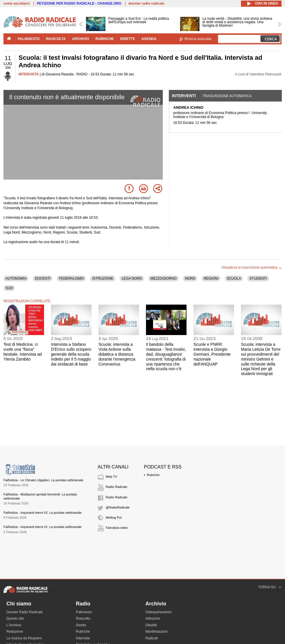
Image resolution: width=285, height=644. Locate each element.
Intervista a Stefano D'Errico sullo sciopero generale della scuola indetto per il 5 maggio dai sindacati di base (71, 354)
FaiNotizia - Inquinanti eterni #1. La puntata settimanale (43, 527)
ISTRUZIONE (103, 278)
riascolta (56, 39)
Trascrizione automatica (227, 96)
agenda (149, 39)
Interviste (83, 638)
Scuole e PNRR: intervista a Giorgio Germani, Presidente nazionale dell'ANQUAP (212, 354)
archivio (81, 39)
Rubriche (153, 475)
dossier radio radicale (146, 3)
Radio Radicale (117, 487)
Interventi (184, 96)
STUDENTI (258, 278)
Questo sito (15, 618)
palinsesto (29, 39)
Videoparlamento (159, 612)
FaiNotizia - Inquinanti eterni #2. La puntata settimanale (43, 513)
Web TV (111, 477)
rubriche (104, 39)
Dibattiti (151, 625)
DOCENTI (43, 278)
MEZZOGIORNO (163, 278)
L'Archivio (14, 625)
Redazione (15, 632)
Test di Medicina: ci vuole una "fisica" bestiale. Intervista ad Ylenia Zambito (23, 352)
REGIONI (211, 278)
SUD (9, 288)
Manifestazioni (157, 632)
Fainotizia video (117, 528)
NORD (190, 278)
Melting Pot (114, 518)
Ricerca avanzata (198, 39)
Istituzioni (153, 618)
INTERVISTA (29, 74)
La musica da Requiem (24, 638)
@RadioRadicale (118, 507)
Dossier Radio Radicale (24, 612)
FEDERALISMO (71, 278)
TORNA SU (267, 587)
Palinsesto (84, 612)
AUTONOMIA (16, 278)
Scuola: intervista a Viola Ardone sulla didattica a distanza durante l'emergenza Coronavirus (117, 354)
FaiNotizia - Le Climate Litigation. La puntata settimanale (43, 480)
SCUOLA (234, 278)
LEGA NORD (132, 278)
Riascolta (83, 618)
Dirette (81, 625)
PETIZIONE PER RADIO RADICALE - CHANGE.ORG (79, 3)
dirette (128, 39)
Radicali (152, 638)
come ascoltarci (17, 3)
